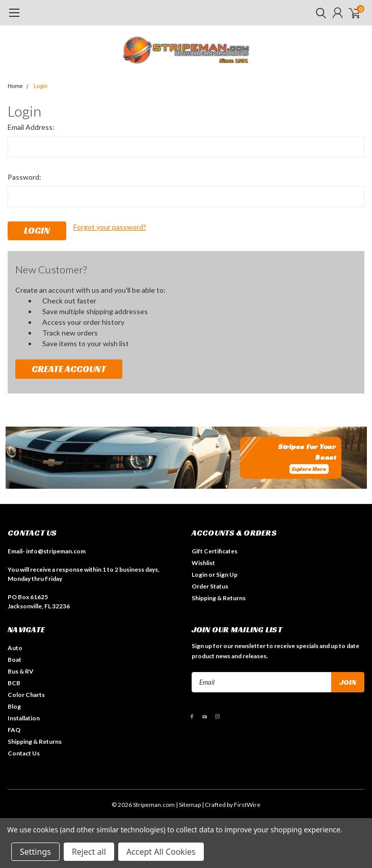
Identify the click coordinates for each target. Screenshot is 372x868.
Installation (24, 718)
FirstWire (247, 805)
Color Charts (26, 695)
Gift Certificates (215, 551)
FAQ (14, 730)
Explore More (309, 469)
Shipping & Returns (219, 598)
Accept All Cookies (161, 852)
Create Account (69, 369)
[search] (318, 13)
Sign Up (227, 575)
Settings (35, 852)
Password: (24, 177)
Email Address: (31, 127)
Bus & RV (21, 671)
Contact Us (24, 753)
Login (41, 86)
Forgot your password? (110, 227)
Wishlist (203, 563)
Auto (15, 648)
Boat (15, 660)
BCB (14, 683)
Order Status (210, 586)
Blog (14, 706)
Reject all (89, 852)
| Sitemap (188, 805)
